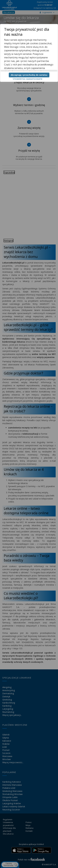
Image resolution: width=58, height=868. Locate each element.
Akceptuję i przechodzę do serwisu (29, 75)
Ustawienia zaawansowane (28, 79)
